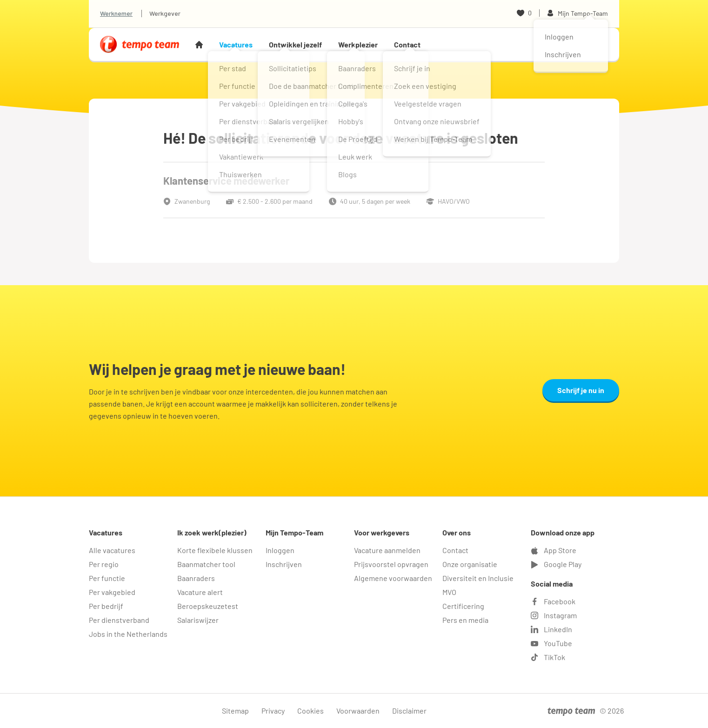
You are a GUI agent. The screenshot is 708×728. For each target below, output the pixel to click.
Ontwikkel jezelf (295, 44)
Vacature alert (200, 592)
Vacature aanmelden (387, 550)
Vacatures (236, 44)
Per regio (104, 564)
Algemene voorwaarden (393, 578)
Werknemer (116, 13)
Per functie (107, 578)
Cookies (311, 711)
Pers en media (465, 620)
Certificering (463, 606)
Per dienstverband (119, 620)
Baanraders (196, 578)
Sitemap (235, 711)
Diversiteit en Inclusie (478, 578)
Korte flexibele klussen (215, 550)
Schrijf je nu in (581, 390)
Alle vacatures (112, 550)
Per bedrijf (106, 606)
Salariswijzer (198, 620)
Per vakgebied (112, 592)
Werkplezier (358, 44)
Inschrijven (284, 564)
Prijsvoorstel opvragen (391, 564)
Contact (407, 44)
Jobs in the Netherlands (128, 634)
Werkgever (165, 13)
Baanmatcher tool (206, 564)
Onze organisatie (470, 564)
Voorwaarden (358, 711)
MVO (449, 592)
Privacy (273, 711)
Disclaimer (409, 711)
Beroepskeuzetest (208, 606)
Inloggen (280, 550)
